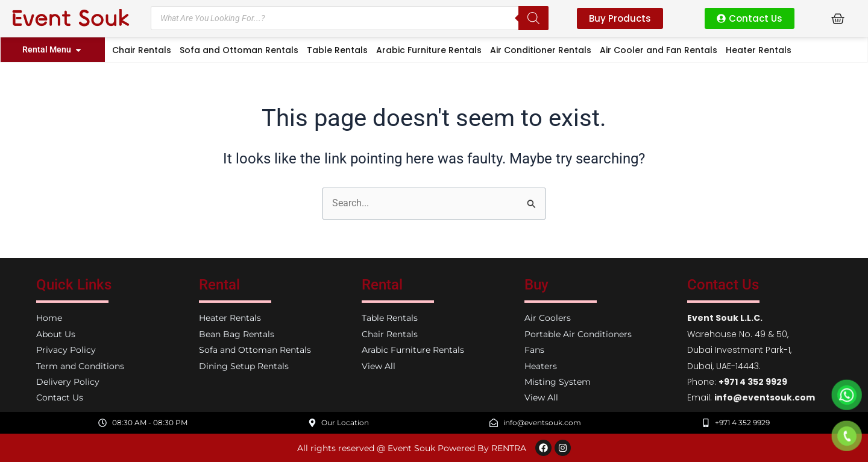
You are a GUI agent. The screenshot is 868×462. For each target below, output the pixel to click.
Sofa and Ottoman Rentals (239, 50)
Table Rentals (337, 50)
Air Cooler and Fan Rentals (659, 50)
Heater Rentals (759, 50)
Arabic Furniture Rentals (429, 50)
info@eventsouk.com (765, 397)
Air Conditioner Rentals (541, 50)
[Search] (533, 18)
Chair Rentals (142, 50)
